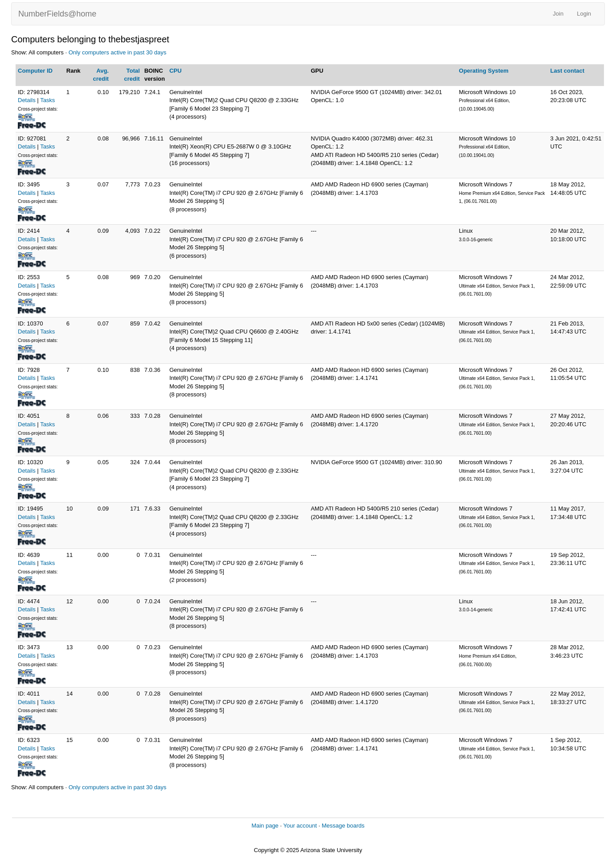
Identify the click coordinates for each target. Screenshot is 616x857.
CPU (175, 71)
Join (558, 14)
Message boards (343, 826)
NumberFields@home (57, 14)
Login (584, 14)
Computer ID (35, 71)
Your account (300, 826)
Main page (265, 826)
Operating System (484, 71)
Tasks (47, 100)
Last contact (568, 71)
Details (27, 100)
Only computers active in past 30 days (118, 52)
